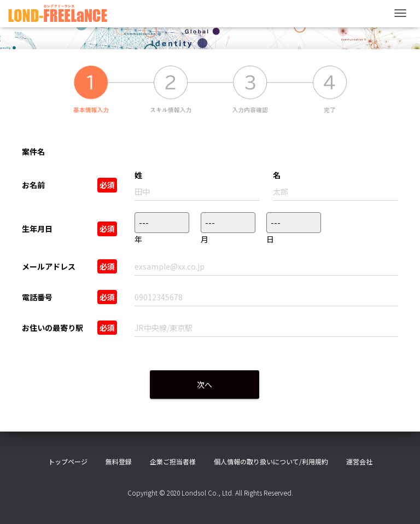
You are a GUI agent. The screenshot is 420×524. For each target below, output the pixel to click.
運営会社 (359, 461)
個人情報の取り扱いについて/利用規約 (271, 461)
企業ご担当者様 (173, 461)
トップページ (68, 461)
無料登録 (119, 461)
